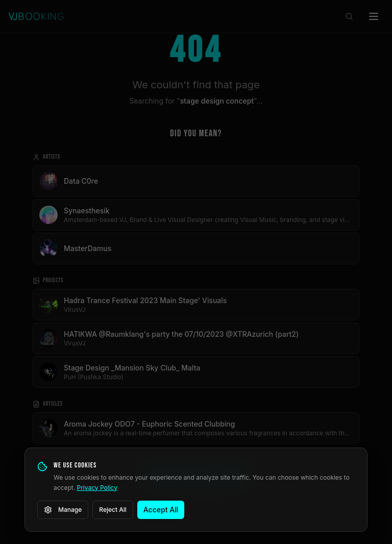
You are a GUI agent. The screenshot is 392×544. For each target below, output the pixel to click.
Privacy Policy (97, 488)
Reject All (113, 510)
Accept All (161, 510)
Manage (63, 510)
